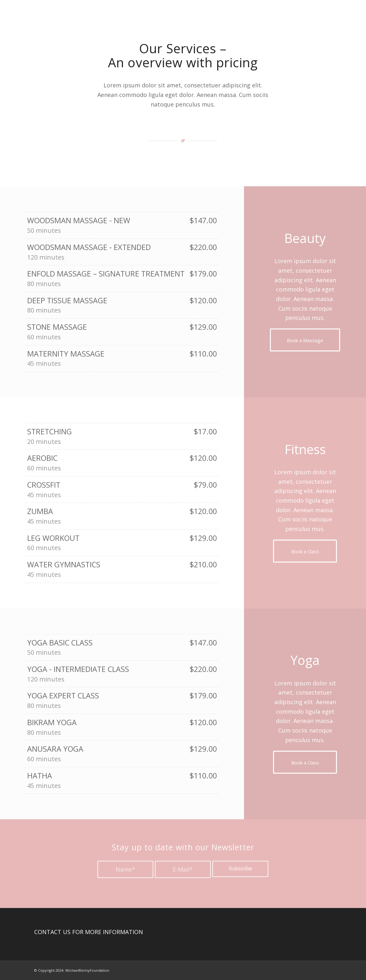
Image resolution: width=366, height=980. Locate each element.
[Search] (326, 19)
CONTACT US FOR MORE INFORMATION (89, 932)
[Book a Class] (305, 551)
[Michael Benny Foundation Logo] (66, 19)
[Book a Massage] (305, 340)
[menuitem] (236, 19)
